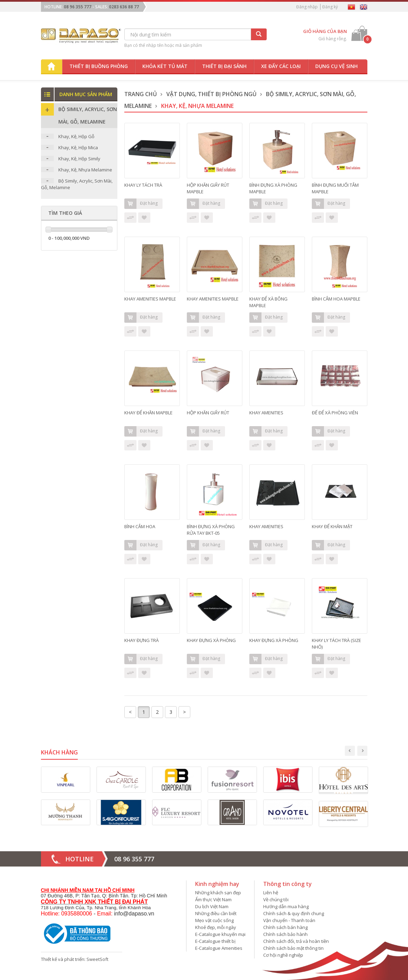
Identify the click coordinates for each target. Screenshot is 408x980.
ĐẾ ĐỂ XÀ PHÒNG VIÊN (335, 413)
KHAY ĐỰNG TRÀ (141, 640)
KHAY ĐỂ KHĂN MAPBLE (148, 413)
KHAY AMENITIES (266, 413)
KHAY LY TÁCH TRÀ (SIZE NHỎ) (336, 644)
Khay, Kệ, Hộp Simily (79, 159)
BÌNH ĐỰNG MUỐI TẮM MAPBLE (335, 188)
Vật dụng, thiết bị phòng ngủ (211, 94)
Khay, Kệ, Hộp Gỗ (76, 136)
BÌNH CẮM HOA (140, 526)
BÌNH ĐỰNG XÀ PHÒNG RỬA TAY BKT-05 (211, 530)
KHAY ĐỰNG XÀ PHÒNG (211, 640)
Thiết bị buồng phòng (99, 66)
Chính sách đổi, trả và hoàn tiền (296, 941)
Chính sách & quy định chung (294, 913)
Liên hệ (271, 893)
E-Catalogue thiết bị (215, 941)
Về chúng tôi (276, 899)
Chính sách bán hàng (285, 927)
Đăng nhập (307, 7)
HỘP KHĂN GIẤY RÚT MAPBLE (208, 188)
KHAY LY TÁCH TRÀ (143, 185)
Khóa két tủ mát (165, 66)
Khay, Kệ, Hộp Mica (78, 147)
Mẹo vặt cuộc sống (214, 920)
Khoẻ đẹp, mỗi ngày (216, 927)
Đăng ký (330, 7)
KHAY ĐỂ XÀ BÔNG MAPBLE (268, 302)
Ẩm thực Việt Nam (213, 899)
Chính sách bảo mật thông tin (293, 948)
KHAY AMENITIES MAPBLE (150, 299)
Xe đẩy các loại (281, 66)
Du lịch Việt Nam (212, 906)
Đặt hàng (141, 204)
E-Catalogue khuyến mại (220, 934)
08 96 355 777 (78, 7)
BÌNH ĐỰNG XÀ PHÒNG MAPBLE (273, 188)
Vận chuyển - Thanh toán (289, 920)
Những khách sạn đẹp (218, 893)
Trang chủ (141, 94)
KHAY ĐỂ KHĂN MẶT (332, 526)
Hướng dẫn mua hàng (286, 906)
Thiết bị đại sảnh (224, 66)
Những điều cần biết (216, 913)
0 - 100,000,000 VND (69, 238)
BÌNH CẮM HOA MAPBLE (336, 299)
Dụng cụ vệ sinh (336, 66)
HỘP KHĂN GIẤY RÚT (208, 413)
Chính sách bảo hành (285, 934)
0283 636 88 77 (124, 7)
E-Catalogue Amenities (219, 948)
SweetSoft (97, 959)
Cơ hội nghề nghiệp (283, 955)
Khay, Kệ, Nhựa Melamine (85, 170)
